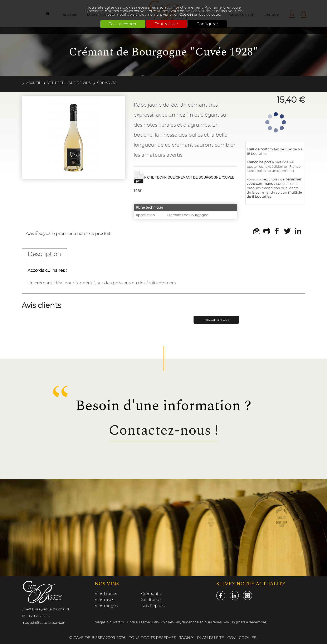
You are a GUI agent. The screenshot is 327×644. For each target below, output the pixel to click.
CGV (231, 638)
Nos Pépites (153, 606)
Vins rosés (104, 600)
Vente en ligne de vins (69, 83)
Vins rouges (106, 606)
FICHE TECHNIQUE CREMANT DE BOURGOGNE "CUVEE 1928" (184, 182)
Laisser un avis (216, 320)
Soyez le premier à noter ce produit (74, 234)
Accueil (33, 83)
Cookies (186, 14)
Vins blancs (106, 594)
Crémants (107, 83)
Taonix (187, 638)
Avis (30, 234)
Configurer (207, 24)
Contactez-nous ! (163, 431)
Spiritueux (151, 600)
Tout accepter (123, 24)
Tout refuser (166, 24)
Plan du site (211, 638)
